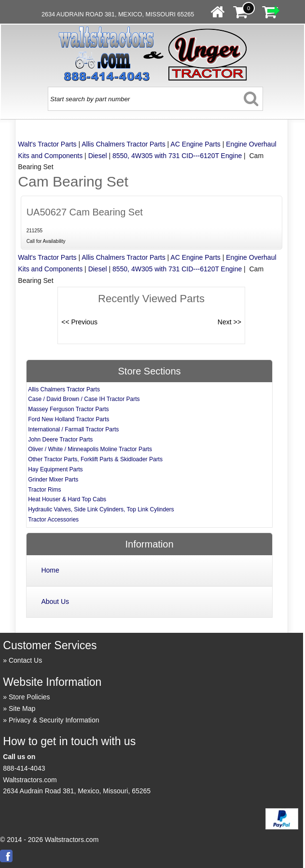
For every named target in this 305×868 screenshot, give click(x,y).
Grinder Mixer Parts (53, 480)
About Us (55, 601)
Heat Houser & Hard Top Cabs (67, 499)
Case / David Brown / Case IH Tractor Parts (84, 399)
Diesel (98, 156)
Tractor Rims (44, 490)
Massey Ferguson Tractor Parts (68, 409)
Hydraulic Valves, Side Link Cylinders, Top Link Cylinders (101, 509)
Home (50, 570)
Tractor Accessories (53, 520)
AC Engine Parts (195, 144)
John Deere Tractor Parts (60, 440)
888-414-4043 (24, 768)
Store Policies (29, 697)
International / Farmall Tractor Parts (73, 429)
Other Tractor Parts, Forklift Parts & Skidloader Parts (95, 459)
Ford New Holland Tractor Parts (69, 419)
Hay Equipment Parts (55, 469)
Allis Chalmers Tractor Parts (123, 144)
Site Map (22, 708)
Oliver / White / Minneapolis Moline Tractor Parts (90, 449)
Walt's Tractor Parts (47, 144)
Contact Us (25, 660)
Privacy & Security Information (54, 720)
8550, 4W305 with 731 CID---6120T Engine (177, 156)
